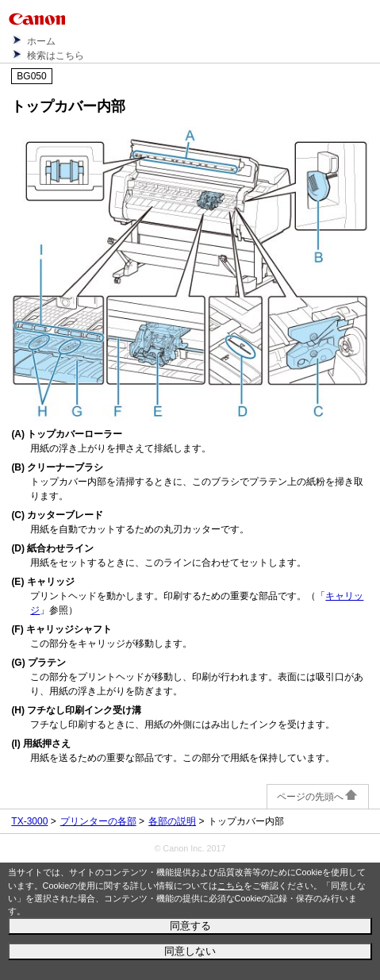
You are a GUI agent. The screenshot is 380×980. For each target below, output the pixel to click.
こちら (230, 886)
